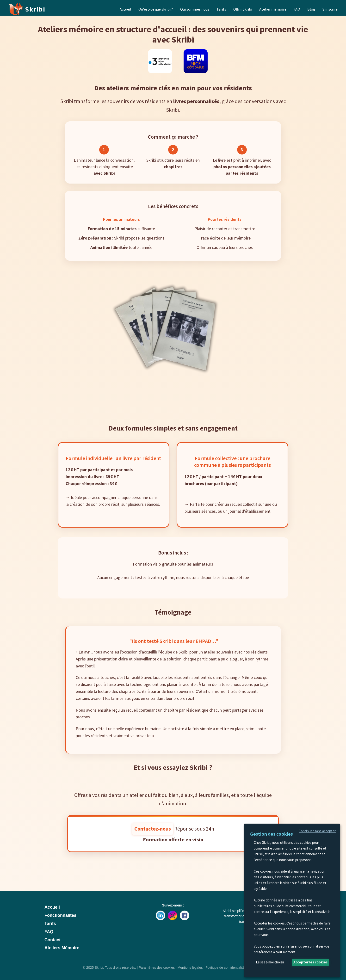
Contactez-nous (153, 829)
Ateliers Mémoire (62, 948)
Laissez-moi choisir (270, 962)
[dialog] (292, 900)
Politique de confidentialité (225, 968)
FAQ (49, 932)
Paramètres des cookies (157, 968)
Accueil (52, 907)
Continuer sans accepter (317, 831)
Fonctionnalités (60, 915)
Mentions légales (191, 968)
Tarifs (50, 924)
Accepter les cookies (310, 962)
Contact (53, 940)
